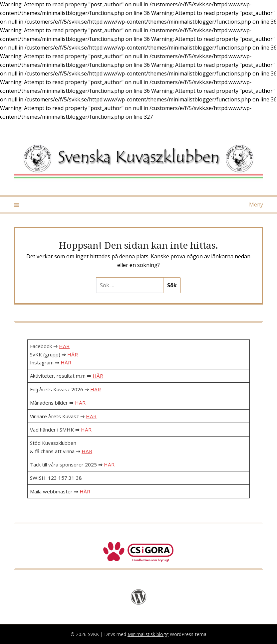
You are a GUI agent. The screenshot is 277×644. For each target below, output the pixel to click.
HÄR (64, 346)
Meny (256, 204)
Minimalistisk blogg (148, 634)
